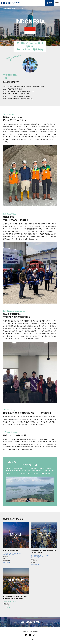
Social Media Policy (34, 632)
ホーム (6, 8)
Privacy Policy (25, 632)
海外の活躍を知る (12, 8)
